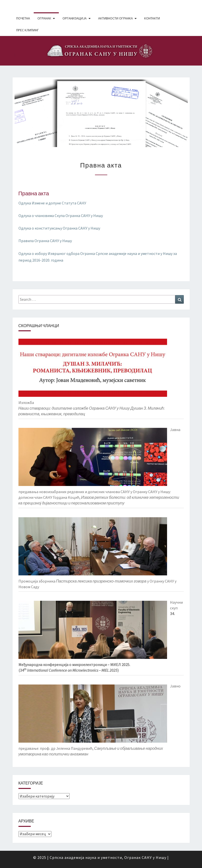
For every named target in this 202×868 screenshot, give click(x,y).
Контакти (152, 18)
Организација (75, 18)
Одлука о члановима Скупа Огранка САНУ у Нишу (61, 216)
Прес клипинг (28, 30)
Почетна (23, 18)
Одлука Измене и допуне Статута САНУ (52, 203)
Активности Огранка (116, 18)
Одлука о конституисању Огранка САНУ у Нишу (59, 228)
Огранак (44, 18)
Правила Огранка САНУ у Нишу (45, 241)
